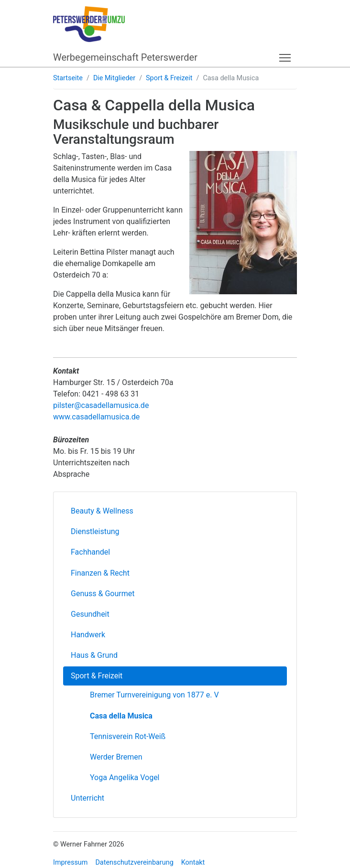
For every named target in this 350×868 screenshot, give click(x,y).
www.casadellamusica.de (96, 417)
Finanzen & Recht (100, 573)
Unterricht (87, 798)
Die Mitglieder (114, 78)
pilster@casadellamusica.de (101, 405)
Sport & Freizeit (169, 78)
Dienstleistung (95, 531)
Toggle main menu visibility (286, 56)
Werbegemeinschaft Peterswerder (125, 57)
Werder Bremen (116, 757)
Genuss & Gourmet (103, 594)
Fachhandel (90, 552)
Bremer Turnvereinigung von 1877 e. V (154, 695)
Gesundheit (90, 614)
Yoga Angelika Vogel (125, 777)
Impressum (70, 863)
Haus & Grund (94, 655)
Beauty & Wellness (102, 511)
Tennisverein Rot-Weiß (128, 736)
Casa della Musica (121, 716)
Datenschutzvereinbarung (134, 863)
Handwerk (88, 635)
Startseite (68, 78)
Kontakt (193, 863)
